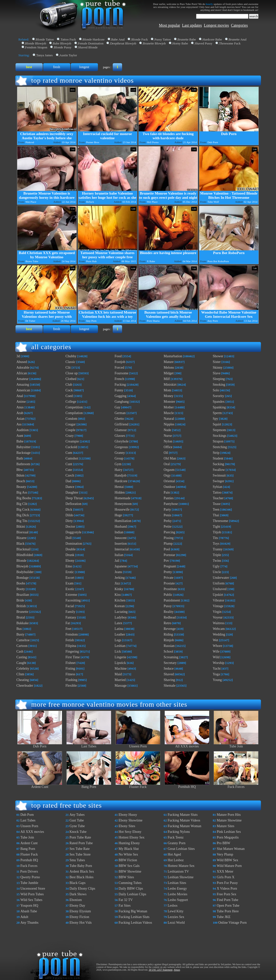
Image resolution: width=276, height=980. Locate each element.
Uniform (219, 583)
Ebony (70, 561)
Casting (22, 657)
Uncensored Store (33, 889)
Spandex (219, 402)
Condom (72, 419)
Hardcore (121, 481)
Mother (169, 407)
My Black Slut (129, 849)
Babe (20, 441)
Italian (119, 555)
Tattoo (217, 492)
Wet (216, 640)
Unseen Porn (138, 745)
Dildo (70, 515)
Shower (218, 356)
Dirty (69, 521)
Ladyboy (121, 617)
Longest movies (217, 25)
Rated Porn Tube (81, 843)
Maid (118, 674)
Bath (20, 458)
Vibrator (219, 600)
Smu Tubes (77, 860)
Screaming (171, 657)
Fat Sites (125, 906)
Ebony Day (77, 906)
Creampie (72, 441)
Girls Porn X (226, 877)
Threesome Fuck (230, 43)
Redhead (170, 617)
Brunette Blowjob (154, 43)
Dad (68, 481)
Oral (167, 464)
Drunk (70, 555)
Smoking (219, 385)
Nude (167, 430)
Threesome (221, 521)
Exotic (70, 589)
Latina (119, 629)
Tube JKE (224, 917)
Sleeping (219, 379)
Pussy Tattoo (163, 39)
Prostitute (170, 589)
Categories (239, 25)
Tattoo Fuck (68, 39)
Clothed (71, 379)
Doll (69, 538)
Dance (70, 487)
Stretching (220, 447)
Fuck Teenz (176, 837)
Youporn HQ (29, 906)
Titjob (217, 532)
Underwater (221, 578)
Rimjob (169, 640)
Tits (215, 538)
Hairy (119, 470)
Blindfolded (25, 555)
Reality (169, 612)
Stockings (220, 436)
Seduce (169, 669)
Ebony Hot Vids (81, 923)
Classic (71, 362)
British (21, 606)
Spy (216, 419)
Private (169, 578)
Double (71, 549)
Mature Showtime (229, 820)
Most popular (169, 25)
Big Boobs (24, 498)
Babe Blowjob (62, 43)
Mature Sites (226, 826)
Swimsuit (219, 475)
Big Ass (22, 492)
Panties (169, 498)
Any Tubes (77, 815)
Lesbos (173, 906)
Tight (217, 527)
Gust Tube (77, 820)
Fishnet (71, 663)
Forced (120, 368)
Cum (69, 453)
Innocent (121, 538)
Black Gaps (78, 883)
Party (167, 510)
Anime (21, 402)
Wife (216, 651)
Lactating (121, 612)
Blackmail (24, 549)
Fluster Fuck (138, 785)
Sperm (217, 413)
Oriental (169, 481)
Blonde (21, 561)
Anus (20, 407)
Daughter (72, 492)
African (22, 373)
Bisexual (23, 532)
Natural (169, 419)
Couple (71, 430)
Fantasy (71, 617)
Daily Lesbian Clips (132, 894)
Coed (69, 396)
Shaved (169, 674)
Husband (121, 527)
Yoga (216, 674)
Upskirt (218, 595)
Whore (218, 646)
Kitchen (120, 600)
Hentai (119, 487)
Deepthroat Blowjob (123, 43)
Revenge (170, 629)
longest (84, 67)
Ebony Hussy (128, 815)
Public (168, 595)
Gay (118, 407)
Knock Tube (78, 832)
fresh (57, 67)
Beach (21, 481)
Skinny (218, 368)
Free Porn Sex (227, 894)
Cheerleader (25, 686)
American (23, 390)
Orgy (167, 475)
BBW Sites (126, 877)
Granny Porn (177, 843)
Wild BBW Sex (228, 860)
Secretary (170, 663)
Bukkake (23, 623)
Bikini (21, 527)
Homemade (123, 498)
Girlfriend (122, 424)
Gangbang (122, 402)
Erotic (70, 572)
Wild (216, 657)
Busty (21, 634)
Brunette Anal (238, 39)
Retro (168, 623)
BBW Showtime (130, 871)
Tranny (218, 549)
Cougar (71, 424)
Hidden (120, 492)
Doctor (70, 527)
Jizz (117, 583)
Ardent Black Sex (82, 871)
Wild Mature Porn (229, 866)
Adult (24, 917)
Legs (118, 640)
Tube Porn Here (228, 911)
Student (218, 458)
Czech (70, 475)
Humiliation (123, 521)
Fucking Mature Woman (184, 826)
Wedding (219, 634)
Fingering (72, 651)
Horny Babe (180, 43)
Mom (167, 390)
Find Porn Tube (228, 900)
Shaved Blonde (88, 47)
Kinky (119, 589)
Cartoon (22, 646)
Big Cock (23, 510)
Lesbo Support (178, 900)
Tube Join (236, 745)
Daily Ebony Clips (82, 889)
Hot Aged (174, 854)
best (29, 67)
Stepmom (220, 430)
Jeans (118, 572)
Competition (74, 407)
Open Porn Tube (228, 906)
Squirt (217, 424)
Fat (68, 623)
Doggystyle (74, 532)
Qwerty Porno (30, 877)
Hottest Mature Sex (181, 866)
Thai (216, 515)
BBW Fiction (128, 860)
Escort (70, 578)
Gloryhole (122, 441)
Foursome (122, 373)
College (71, 402)
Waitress (219, 623)
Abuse (177, 970)
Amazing (23, 385)
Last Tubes (89, 745)
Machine (121, 669)
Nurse (168, 436)
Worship (219, 663)
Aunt (20, 436)
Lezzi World (176, 923)
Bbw (20, 470)
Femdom (72, 634)
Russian (169, 646)
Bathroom (23, 464)
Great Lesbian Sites (181, 849)
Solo (216, 390)
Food (118, 356)
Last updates (192, 25)
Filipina (71, 646)
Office (168, 447)
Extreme (71, 595)
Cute (69, 470)
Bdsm (21, 475)
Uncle (217, 572)
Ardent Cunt (40, 785)
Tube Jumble (29, 883)
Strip (216, 453)
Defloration (74, 504)
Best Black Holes (82, 877)
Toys (216, 544)
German (120, 413)
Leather (120, 634)
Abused (22, 362)
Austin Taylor (68, 55)
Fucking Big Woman (133, 911)
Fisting (70, 669)
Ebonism (76, 900)
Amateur (23, 379)
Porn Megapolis (228, 837)
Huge (118, 515)
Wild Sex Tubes (31, 900)
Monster (170, 402)
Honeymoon (123, 504)
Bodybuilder (25, 572)
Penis (167, 515)
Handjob (121, 475)
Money (169, 396)
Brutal (21, 617)
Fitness (71, 674)
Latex (119, 623)
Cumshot (72, 458)
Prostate (169, 583)
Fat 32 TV (126, 900)
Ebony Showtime (131, 820)
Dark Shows (78, 894)
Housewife (122, 510)
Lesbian (120, 646)
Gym (118, 464)
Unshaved (220, 589)
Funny (119, 390)
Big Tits (22, 521)
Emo (69, 566)
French (120, 379)
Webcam (219, 629)
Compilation (74, 413)
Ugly (216, 566)
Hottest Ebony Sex (132, 837)
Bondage (23, 578)
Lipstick (120, 663)
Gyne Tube (77, 826)
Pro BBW (224, 843)
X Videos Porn (227, 889)
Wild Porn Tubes (32, 894)
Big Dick (23, 515)
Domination (74, 544)
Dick (69, 510)
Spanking (219, 407)
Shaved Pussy (203, 43)
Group (119, 458)
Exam (70, 583)
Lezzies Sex (176, 917)
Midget (169, 373)
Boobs (21, 583)
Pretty (168, 572)
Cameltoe (23, 640)
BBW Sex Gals (129, 866)
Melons (169, 368)
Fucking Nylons (179, 832)
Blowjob (22, 566)
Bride (20, 600)
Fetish (70, 640)
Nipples (169, 424)
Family (71, 612)
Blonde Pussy (63, 47)
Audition (23, 430)
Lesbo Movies (178, 894)
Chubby (71, 356)
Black (21, 544)
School (169, 651)
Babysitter (24, 447)
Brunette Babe (187, 39)
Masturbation (173, 356)
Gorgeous (121, 447)
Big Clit (22, 504)
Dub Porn (40, 745)
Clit (68, 368)
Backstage (24, 453)
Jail (117, 561)
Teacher (218, 498)
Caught (21, 663)
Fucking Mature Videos (184, 820)
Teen (216, 510)
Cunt (69, 464)
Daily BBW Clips (131, 889)
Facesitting (73, 600)
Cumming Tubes (130, 883)
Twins (217, 561)
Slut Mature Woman (231, 849)
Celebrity (23, 669)
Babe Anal (118, 39)
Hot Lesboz (176, 860)
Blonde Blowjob (36, 43)
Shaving (169, 680)
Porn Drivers (29, 871)
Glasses (120, 436)
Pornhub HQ (187, 785)
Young (217, 680)
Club (69, 385)
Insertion (121, 544)
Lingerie (120, 657)
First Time (73, 657)
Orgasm (169, 470)
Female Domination (91, 43)
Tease (217, 504)
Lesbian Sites (177, 883)
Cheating (23, 680)
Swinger (219, 481)
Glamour (121, 430)
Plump (168, 544)
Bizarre (22, 538)
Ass (19, 424)
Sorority (219, 396)
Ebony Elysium (80, 911)
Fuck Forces (236, 785)
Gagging (121, 396)
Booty (21, 589)
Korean (120, 606)
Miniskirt (170, 385)
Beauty (21, 487)
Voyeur (218, 617)
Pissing (169, 538)
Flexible (71, 686)
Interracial (122, 549)
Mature (169, 362)
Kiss (118, 595)
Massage (121, 686)
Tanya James (45, 55)
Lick (118, 651)
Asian (21, 419)
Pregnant (170, 566)
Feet (69, 629)
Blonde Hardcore (94, 39)
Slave (217, 373)
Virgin (217, 612)
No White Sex (128, 854)
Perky (168, 521)
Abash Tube (29, 911)
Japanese (121, 566)
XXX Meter (225, 871)
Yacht (217, 669)
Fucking (120, 385)
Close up (72, 373)
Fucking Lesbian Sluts (134, 917)
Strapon (218, 441)
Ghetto (119, 419)
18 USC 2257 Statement (161, 970)
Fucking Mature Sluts (183, 815)
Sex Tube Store (80, 854)
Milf (167, 379)
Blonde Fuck (139, 39)
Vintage (218, 606)
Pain (167, 492)
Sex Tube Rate (80, 849)
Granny (120, 453)
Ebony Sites (127, 826)
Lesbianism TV (178, 871)
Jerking (120, 578)
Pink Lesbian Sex (229, 832)
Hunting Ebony (129, 843)
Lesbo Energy (177, 889)
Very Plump (225, 854)
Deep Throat (74, 498)
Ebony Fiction (79, 917)
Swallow (219, 470)
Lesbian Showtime (181, 877)
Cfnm (20, 674)
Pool (167, 549)
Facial (70, 606)
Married (120, 680)
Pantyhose (171, 504)
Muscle (169, 413)
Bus (19, 629)
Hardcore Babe (212, 39)
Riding (168, 634)
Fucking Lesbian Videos (135, 923)
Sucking (219, 464)
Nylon (168, 441)
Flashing (72, 680)
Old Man (170, 458)
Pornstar (170, 555)
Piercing (170, 532)
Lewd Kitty (176, 911)
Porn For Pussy (227, 883)
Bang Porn (89, 785)
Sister (217, 362)
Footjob (120, 362)
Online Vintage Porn (232, 923)
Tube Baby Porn (81, 866)
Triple (217, 555)
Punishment (172, 600)
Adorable (23, 368)
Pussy (168, 606)
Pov (166, 561)
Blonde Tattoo (45, 39)
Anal (20, 396)
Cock (69, 390)
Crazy (70, 436)
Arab (20, 413)
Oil (166, 453)
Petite (168, 527)
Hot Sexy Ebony (130, 832)
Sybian (218, 487)
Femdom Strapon (36, 47)
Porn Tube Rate (80, 837)
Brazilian (23, 595)
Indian (119, 532)
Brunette (22, 612)
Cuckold (71, 447)
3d (18, 356)
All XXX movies (187, 745)
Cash (20, 651)
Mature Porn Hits (229, 815)
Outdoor (170, 487)
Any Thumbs (29, 923)
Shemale (170, 686)
